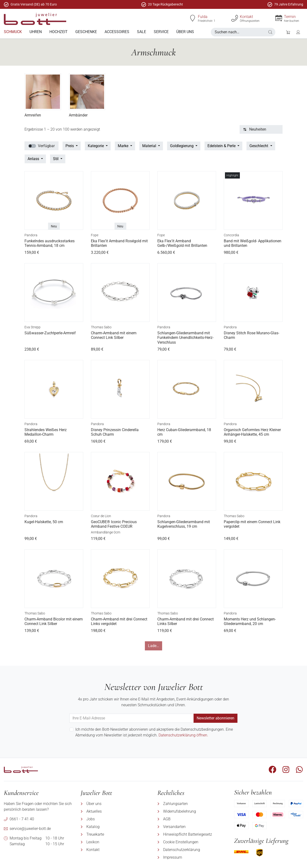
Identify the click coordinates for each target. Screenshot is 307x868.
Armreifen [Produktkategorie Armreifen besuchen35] (33, 115)
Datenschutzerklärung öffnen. (183, 735)
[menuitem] (13, 32)
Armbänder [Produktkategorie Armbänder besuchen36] (78, 115)
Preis (70, 146)
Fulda (203, 17)
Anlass (34, 159)
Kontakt (246, 17)
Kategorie (96, 146)
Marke (124, 146)
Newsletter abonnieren (215, 718)
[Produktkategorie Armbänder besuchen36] (87, 92)
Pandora (31, 235)
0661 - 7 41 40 (22, 819)
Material (150, 146)
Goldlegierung (182, 146)
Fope (95, 235)
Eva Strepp (32, 327)
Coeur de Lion (101, 516)
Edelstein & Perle (222, 146)
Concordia (231, 235)
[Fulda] (193, 18)
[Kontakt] (235, 18)
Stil (56, 159)
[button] (270, 32)
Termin (290, 17)
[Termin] (279, 18)
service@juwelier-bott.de (30, 829)
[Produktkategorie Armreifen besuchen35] (43, 92)
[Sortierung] (261, 129)
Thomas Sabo (101, 327)
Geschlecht (259, 146)
